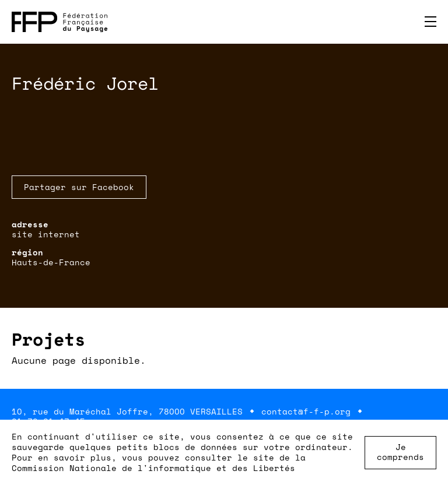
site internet (46, 234)
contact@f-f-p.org (306, 411)
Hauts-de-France (51, 262)
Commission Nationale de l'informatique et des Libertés (153, 468)
